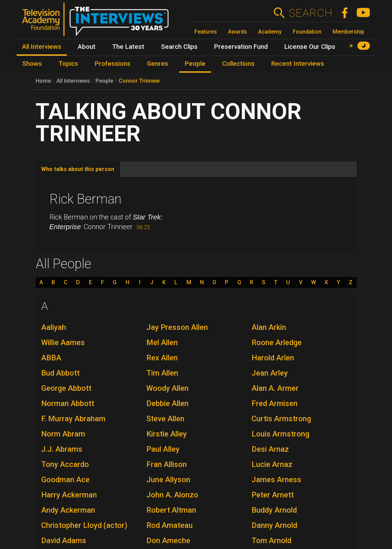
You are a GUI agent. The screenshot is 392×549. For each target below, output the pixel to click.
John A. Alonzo (172, 495)
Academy (270, 32)
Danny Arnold (274, 525)
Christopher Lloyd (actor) (84, 525)
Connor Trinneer (139, 81)
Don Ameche (168, 541)
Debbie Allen (167, 403)
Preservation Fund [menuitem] (241, 47)
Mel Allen (162, 343)
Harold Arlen (273, 358)
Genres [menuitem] (158, 64)
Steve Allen (165, 419)
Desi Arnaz (270, 449)
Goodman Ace (65, 480)
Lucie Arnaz (272, 464)
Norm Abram (63, 434)
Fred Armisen (275, 403)
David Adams (64, 541)
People (104, 81)
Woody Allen (167, 388)
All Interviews (73, 81)
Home (43, 81)
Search (311, 13)
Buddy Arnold (274, 510)
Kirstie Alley (167, 434)
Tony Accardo (65, 464)
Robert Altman (171, 510)
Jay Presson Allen (177, 327)
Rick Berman (85, 199)
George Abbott (66, 388)
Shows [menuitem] (32, 64)
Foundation (307, 32)
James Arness (276, 480)
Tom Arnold (271, 541)
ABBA (51, 358)
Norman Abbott (68, 403)
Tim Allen (162, 373)
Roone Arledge (277, 343)
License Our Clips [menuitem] (310, 47)
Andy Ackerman (68, 510)
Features (206, 32)
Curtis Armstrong (281, 419)
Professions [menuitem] (113, 64)
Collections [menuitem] (238, 64)
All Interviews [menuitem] (42, 47)
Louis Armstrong (280, 434)
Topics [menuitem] (68, 64)
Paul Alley (163, 449)
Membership (348, 32)
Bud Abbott (60, 373)
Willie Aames (63, 343)
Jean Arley (270, 373)
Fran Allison (167, 464)
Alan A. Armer (275, 388)
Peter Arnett (273, 495)
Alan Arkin (269, 327)
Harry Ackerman (69, 495)
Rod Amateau (170, 525)
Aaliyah (54, 327)
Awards (238, 32)
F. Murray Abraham (73, 419)
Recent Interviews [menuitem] (298, 64)
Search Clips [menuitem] (179, 47)
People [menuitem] (195, 64)
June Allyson (168, 480)
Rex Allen (162, 358)
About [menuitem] (87, 47)
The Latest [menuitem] (128, 47)
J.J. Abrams (62, 449)
